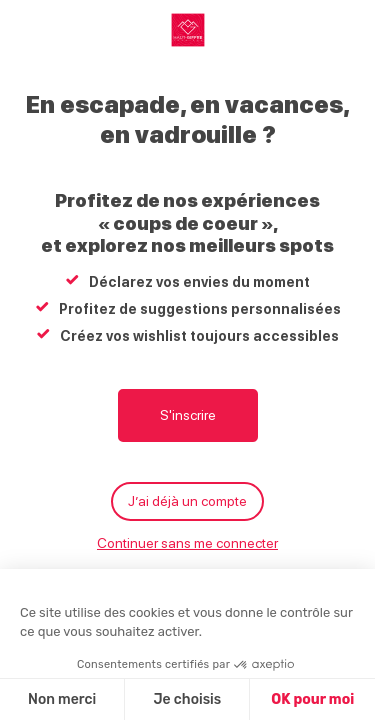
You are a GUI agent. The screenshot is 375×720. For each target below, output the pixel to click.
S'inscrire (188, 415)
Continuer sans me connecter (187, 543)
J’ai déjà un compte (187, 501)
